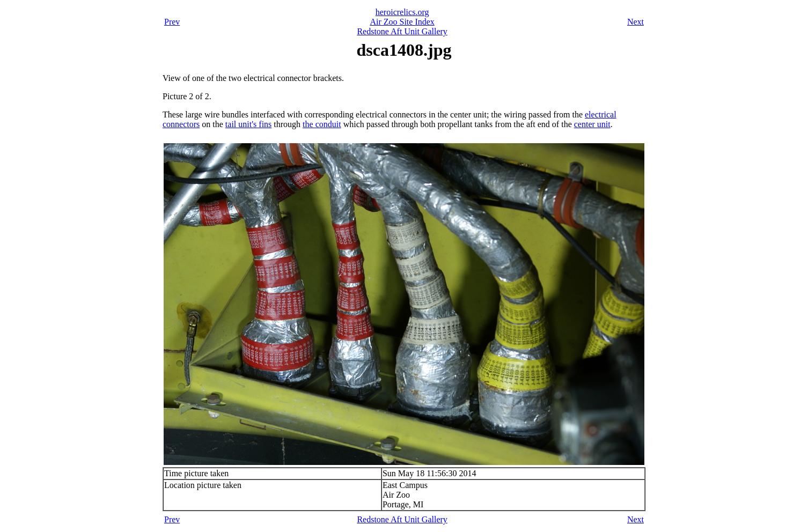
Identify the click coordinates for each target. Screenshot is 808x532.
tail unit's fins (248, 124)
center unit (592, 124)
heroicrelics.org (402, 12)
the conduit (322, 124)
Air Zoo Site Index (402, 22)
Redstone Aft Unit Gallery (402, 31)
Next (636, 22)
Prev (172, 22)
